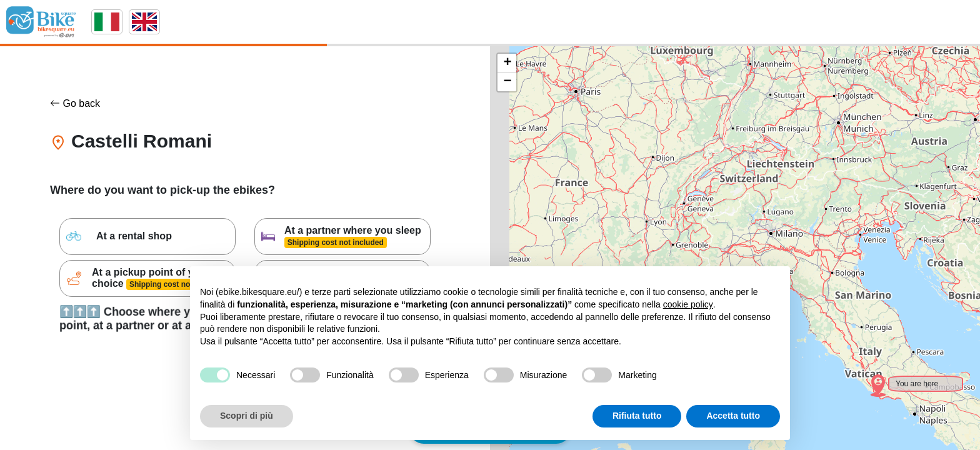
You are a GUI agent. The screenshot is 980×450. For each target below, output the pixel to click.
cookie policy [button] (688, 304)
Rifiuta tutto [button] (637, 416)
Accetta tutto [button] (733, 416)
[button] (870, 377)
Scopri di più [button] (247, 416)
